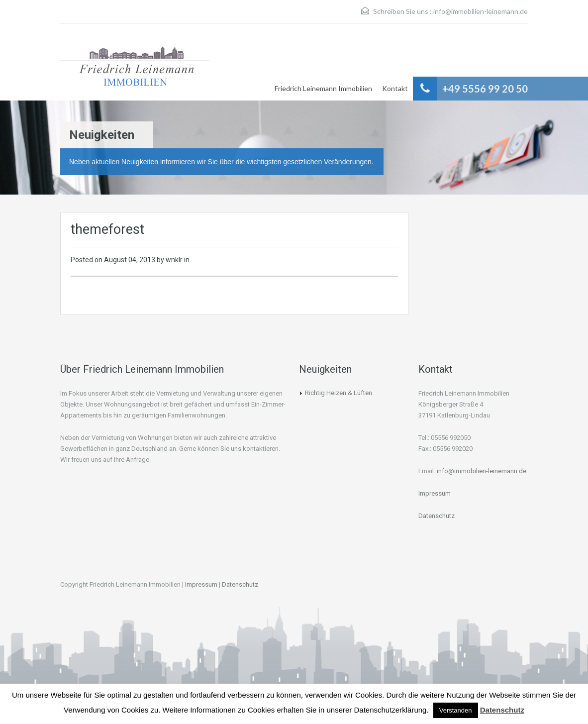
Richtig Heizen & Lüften (339, 393)
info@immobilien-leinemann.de (481, 11)
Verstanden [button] (456, 710)
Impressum (435, 493)
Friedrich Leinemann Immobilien (323, 88)
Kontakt (395, 88)
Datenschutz (437, 516)
